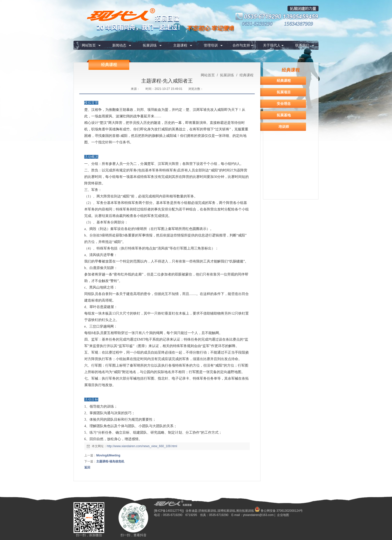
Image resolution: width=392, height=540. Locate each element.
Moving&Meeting (108, 455)
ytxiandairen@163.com (258, 515)
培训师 (284, 127)
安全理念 (284, 104)
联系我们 (302, 45)
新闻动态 (119, 45)
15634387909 (298, 24)
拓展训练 (150, 45)
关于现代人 (272, 45)
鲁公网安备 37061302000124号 (279, 511)
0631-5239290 (257, 24)
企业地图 (283, 515)
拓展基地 (284, 115)
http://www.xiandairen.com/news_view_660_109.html (142, 446)
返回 (87, 467)
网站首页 (89, 45)
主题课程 (180, 45)
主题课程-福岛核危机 (110, 461)
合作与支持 (241, 45)
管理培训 (211, 45)
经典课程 (246, 75)
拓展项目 (284, 92)
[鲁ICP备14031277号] (168, 511)
